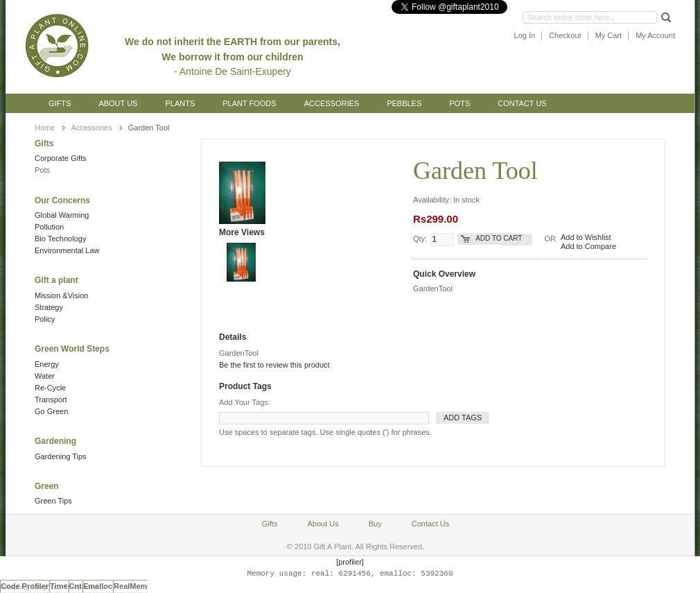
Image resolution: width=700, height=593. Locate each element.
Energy (47, 364)
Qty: (420, 239)
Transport (51, 399)
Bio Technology (60, 239)
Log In (525, 35)
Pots (42, 170)
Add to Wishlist (586, 237)
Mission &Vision (61, 295)
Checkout (565, 35)
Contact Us (522, 103)
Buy (375, 524)
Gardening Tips (61, 456)
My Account (655, 35)
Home (45, 128)
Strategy (49, 307)
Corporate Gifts (61, 158)
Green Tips (53, 501)
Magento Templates (65, 587)
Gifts (60, 103)
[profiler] (350, 562)
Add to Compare (588, 246)
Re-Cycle (50, 388)
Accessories (91, 128)
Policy (45, 319)
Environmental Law (67, 250)
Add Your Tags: (245, 402)
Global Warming (62, 215)
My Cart (609, 35)
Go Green (51, 411)
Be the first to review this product (274, 365)
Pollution (49, 227)
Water (45, 376)
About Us (118, 103)
